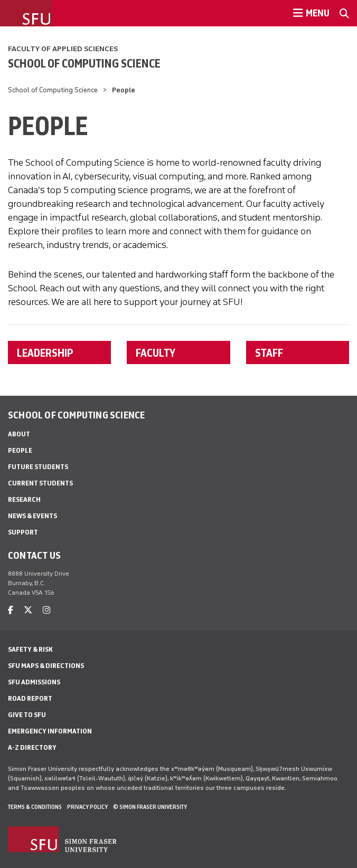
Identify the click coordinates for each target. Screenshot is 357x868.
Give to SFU (27, 715)
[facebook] (11, 610)
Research (24, 499)
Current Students (40, 483)
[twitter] (28, 610)
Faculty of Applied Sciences (63, 49)
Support (23, 532)
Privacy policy (87, 807)
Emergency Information (50, 731)
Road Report (30, 698)
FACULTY (156, 352)
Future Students (38, 467)
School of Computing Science (84, 63)
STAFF (269, 352)
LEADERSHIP (45, 352)
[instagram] (46, 610)
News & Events (32, 516)
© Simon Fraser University (150, 807)
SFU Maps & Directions (46, 666)
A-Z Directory (32, 747)
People (20, 450)
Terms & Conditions (35, 807)
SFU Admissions (34, 682)
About (19, 434)
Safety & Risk (30, 649)
